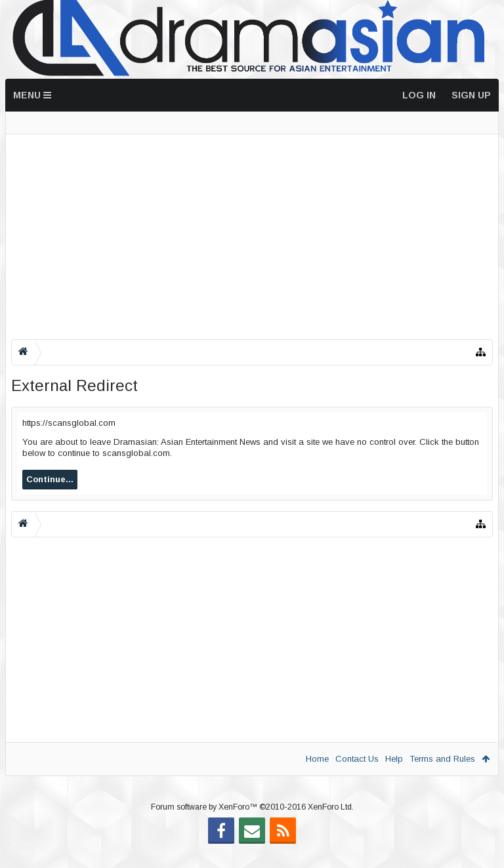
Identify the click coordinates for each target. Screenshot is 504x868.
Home (317, 759)
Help (394, 759)
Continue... (50, 479)
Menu (32, 95)
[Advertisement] (252, 237)
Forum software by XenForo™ (252, 828)
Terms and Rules (442, 759)
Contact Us (357, 759)
